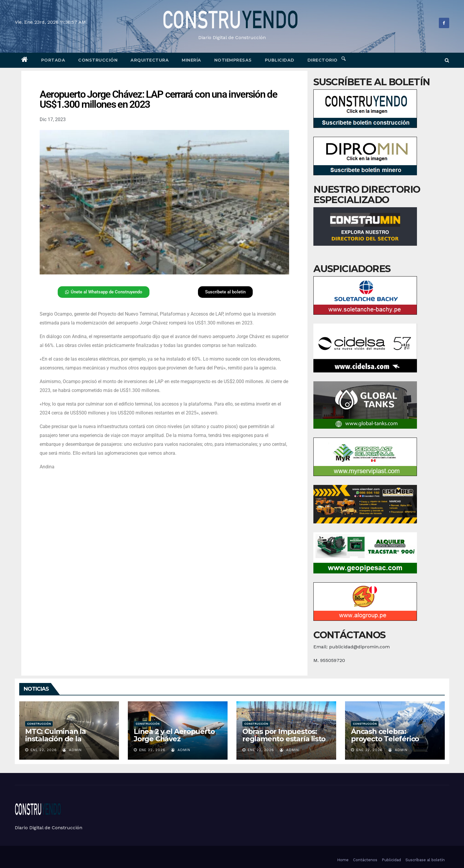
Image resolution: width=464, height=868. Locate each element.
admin (72, 750)
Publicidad (280, 60)
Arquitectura (150, 60)
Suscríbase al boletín (425, 860)
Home (343, 860)
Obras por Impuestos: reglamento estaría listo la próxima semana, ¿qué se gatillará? (286, 742)
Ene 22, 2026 (44, 750)
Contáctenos (365, 860)
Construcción (98, 60)
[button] (447, 60)
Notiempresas (233, 60)
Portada (53, 60)
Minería (191, 60)
